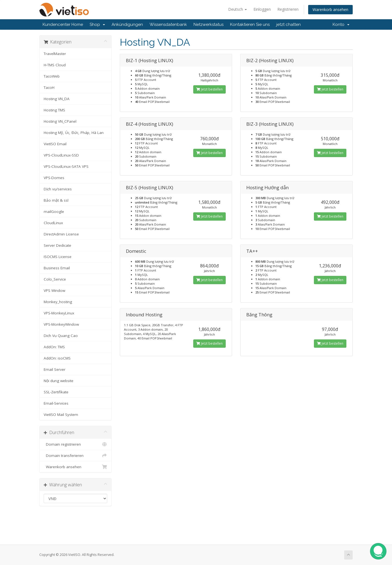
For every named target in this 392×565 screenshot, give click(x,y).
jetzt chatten (289, 24)
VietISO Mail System (61, 415)
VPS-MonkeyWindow (61, 324)
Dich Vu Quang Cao (61, 336)
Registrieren (288, 9)
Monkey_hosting (58, 302)
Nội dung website (59, 381)
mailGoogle (54, 212)
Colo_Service (55, 279)
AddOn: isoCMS (57, 358)
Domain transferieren (75, 456)
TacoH (49, 87)
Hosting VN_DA (57, 99)
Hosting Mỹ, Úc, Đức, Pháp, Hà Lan (74, 133)
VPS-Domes (54, 178)
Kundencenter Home (63, 24)
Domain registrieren (75, 444)
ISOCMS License (58, 257)
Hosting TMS (54, 110)
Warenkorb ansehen (330, 9)
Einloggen (262, 9)
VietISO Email (55, 144)
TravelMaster (55, 54)
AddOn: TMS (54, 347)
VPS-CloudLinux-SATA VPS (66, 166)
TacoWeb (52, 76)
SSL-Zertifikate (56, 392)
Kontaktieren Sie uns (250, 24)
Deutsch (238, 9)
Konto (341, 24)
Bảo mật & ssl (56, 200)
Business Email (57, 268)
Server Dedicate (57, 245)
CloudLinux (53, 223)
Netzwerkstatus (209, 24)
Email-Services (56, 403)
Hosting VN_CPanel (60, 121)
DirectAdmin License (61, 234)
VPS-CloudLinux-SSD (61, 155)
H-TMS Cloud (55, 65)
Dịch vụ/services (58, 189)
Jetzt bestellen (209, 89)
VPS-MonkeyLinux (59, 313)
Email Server (55, 369)
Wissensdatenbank (168, 24)
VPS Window (54, 290)
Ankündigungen (127, 24)
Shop (97, 24)
